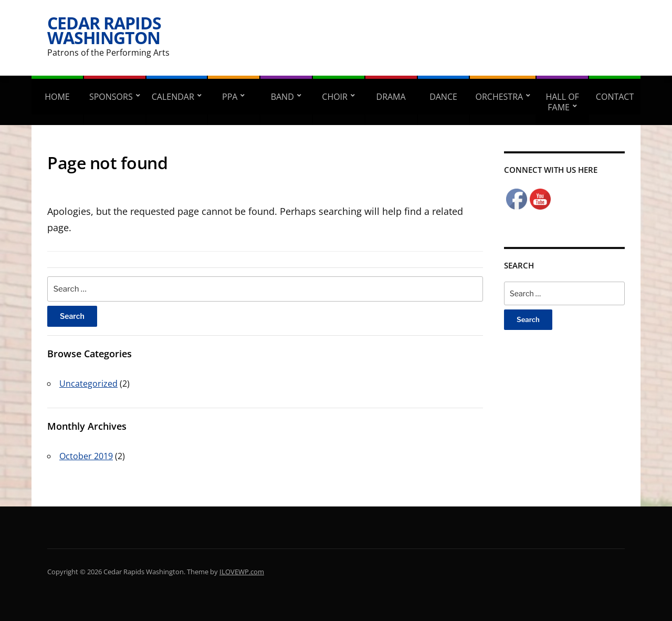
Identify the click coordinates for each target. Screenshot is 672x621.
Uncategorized (88, 384)
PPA (230, 97)
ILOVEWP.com (242, 572)
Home (57, 97)
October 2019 (86, 456)
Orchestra (499, 97)
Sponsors (111, 97)
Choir (335, 97)
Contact (615, 97)
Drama (391, 97)
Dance (443, 97)
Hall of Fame (562, 102)
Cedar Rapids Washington (104, 30)
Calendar (173, 97)
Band (282, 97)
